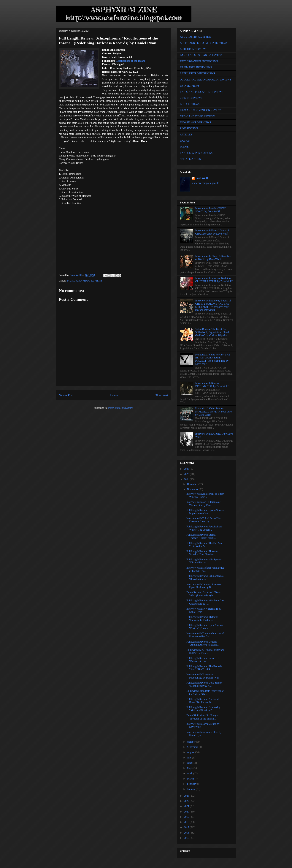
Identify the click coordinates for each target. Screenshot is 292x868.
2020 (187, 812)
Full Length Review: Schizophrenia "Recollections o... (205, 578)
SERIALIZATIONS (190, 159)
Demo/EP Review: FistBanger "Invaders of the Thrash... (202, 717)
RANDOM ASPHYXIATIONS (196, 153)
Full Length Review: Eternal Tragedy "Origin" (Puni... (201, 536)
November (193, 489)
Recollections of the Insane (130, 61)
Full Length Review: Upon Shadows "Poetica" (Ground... (205, 627)
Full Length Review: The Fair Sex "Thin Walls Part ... (204, 545)
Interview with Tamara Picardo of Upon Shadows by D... (204, 586)
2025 (187, 474)
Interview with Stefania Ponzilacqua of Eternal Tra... (205, 569)
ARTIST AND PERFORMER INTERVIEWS (204, 43)
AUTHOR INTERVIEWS (193, 49)
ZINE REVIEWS (189, 128)
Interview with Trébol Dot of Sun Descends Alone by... (204, 520)
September (193, 747)
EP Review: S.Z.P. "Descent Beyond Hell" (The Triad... (205, 652)
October (192, 742)
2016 (187, 833)
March (191, 779)
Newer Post (66, 395)
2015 (187, 838)
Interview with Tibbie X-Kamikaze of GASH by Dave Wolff (214, 258)
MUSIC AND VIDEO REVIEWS (85, 281)
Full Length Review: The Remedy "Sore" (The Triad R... (204, 668)
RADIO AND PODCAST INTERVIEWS (201, 92)
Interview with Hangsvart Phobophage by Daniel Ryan (203, 676)
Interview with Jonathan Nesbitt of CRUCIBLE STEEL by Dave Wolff (214, 280)
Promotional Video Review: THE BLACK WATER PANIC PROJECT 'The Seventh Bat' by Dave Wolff (213, 359)
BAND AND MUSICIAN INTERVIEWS (202, 55)
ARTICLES (186, 135)
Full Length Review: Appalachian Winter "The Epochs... (204, 528)
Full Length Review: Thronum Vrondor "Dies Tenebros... (202, 553)
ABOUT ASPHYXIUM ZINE (196, 37)
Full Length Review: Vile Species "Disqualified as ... (204, 561)
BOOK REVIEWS (190, 104)
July (189, 758)
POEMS (184, 147)
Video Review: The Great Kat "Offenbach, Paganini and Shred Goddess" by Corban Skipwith (212, 332)
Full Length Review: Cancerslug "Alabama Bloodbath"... (203, 709)
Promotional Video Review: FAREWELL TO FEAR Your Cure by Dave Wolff (214, 412)
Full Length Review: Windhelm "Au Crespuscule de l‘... (205, 602)
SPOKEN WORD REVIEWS (195, 122)
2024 (187, 479)
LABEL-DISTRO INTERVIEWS (197, 73)
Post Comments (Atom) (121, 408)
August (191, 752)
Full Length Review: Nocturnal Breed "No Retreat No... (203, 701)
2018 (187, 822)
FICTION (185, 141)
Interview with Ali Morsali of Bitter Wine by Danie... (205, 495)
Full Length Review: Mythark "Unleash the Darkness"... (202, 619)
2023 (187, 796)
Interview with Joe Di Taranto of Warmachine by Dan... (203, 504)
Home (114, 395)
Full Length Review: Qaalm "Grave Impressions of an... (205, 512)
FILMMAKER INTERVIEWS (196, 67)
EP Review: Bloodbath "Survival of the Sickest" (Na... (205, 692)
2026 (187, 469)
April (190, 773)
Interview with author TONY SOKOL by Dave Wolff (211, 210)
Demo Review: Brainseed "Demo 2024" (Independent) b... (204, 594)
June (190, 763)
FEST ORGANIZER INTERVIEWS (199, 61)
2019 (187, 817)
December (193, 484)
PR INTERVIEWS (190, 86)
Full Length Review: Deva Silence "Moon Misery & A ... (204, 684)
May (190, 768)
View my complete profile (205, 183)
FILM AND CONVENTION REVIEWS (201, 110)
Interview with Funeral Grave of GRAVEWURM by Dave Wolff (212, 232)
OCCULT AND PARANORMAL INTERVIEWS (205, 80)
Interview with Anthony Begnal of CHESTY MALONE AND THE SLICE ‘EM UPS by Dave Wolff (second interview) (213, 305)
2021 (187, 806)
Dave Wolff (202, 178)
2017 (187, 827)
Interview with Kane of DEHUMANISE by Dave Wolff (212, 385)
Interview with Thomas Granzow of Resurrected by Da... (205, 635)
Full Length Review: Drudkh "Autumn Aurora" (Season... (203, 643)
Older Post (161, 395)
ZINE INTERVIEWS (191, 98)
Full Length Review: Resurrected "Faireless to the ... (204, 660)
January (191, 789)
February (192, 784)
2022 (187, 801)
